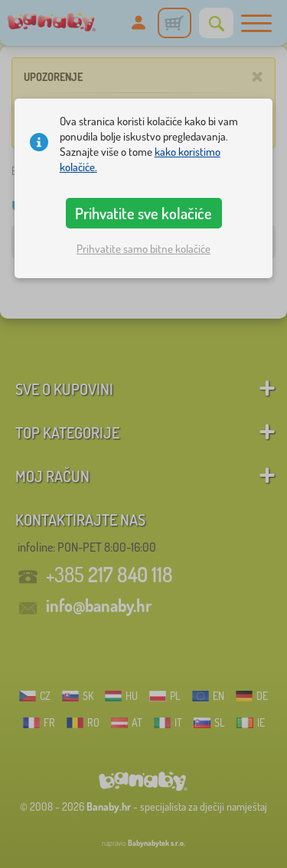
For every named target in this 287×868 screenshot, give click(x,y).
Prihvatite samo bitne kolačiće (143, 249)
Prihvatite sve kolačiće (143, 213)
